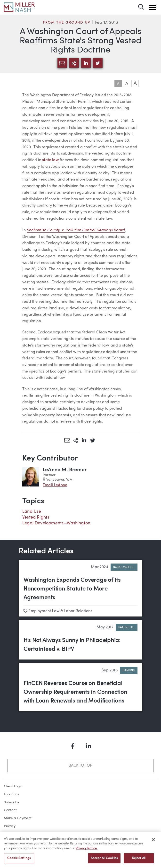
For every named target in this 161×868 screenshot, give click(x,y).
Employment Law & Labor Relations (60, 611)
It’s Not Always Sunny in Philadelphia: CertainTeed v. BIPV (72, 645)
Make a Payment (18, 818)
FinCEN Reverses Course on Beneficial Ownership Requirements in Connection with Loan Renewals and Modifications (75, 692)
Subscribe (12, 802)
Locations (12, 794)
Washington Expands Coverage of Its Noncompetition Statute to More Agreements (72, 589)
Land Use (32, 512)
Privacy (10, 826)
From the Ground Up (67, 23)
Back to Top (80, 766)
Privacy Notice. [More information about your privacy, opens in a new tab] (87, 850)
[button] (153, 7)
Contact (10, 810)
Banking (129, 670)
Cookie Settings (19, 860)
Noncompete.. (124, 567)
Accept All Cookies (104, 860)
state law (50, 160)
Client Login (13, 786)
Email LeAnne (55, 485)
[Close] (153, 842)
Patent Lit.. (127, 627)
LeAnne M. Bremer (65, 470)
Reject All (139, 860)
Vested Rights (36, 517)
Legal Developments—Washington (56, 523)
